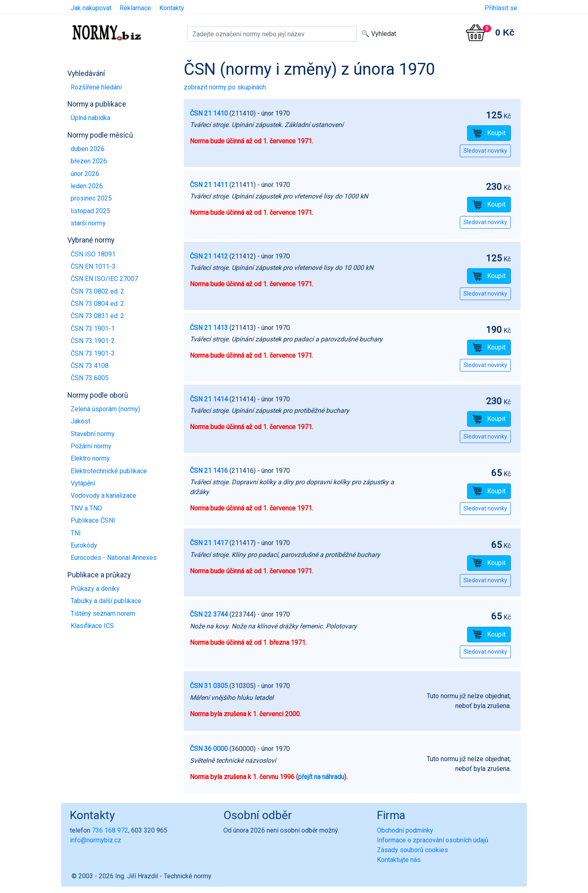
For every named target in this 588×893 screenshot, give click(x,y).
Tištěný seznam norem (103, 614)
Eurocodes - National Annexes (114, 558)
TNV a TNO (86, 508)
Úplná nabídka (90, 118)
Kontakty (172, 8)
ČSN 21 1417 (209, 543)
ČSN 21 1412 (209, 256)
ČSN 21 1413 (209, 328)
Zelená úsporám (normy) (105, 409)
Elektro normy (90, 458)
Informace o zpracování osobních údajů (433, 840)
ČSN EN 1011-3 (93, 266)
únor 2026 (85, 174)
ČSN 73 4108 (90, 366)
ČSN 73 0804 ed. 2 (97, 304)
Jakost (80, 421)
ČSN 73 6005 (90, 378)
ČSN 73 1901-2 (93, 341)
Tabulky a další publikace (106, 601)
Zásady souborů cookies (412, 850)
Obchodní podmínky (405, 830)
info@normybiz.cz (96, 840)
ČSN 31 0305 (209, 686)
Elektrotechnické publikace (109, 471)
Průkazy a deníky (95, 589)
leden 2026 (87, 186)
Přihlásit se (501, 8)
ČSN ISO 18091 (93, 254)
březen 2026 (89, 161)
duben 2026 (88, 149)
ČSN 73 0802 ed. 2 (97, 291)
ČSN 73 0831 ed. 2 (97, 316)
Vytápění (83, 483)
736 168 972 (110, 830)
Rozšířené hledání (96, 87)
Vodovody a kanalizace (104, 495)
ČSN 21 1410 (209, 113)
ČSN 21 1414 (209, 399)
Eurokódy (84, 545)
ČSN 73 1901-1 (93, 328)
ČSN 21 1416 (209, 471)
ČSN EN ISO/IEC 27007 (104, 279)
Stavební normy (93, 434)
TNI (76, 533)
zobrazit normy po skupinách (225, 87)
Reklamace (135, 8)
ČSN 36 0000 (209, 749)
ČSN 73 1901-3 (93, 353)
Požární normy (91, 446)
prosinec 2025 (91, 198)
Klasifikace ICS (92, 626)
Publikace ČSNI (93, 520)
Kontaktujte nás (399, 860)
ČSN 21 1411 (209, 185)
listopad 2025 (90, 211)
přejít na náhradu (321, 777)
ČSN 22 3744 (209, 614)
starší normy (88, 223)
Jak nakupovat (91, 8)
